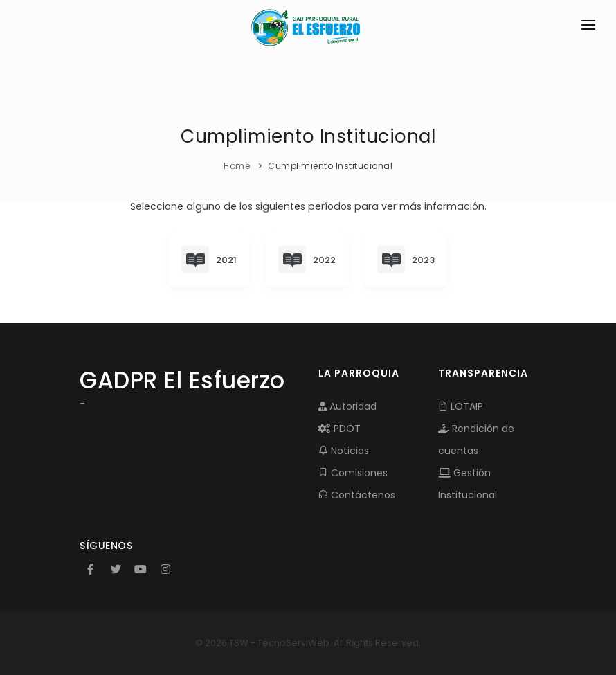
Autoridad (347, 406)
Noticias (344, 451)
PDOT (339, 429)
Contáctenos (357, 495)
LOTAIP (461, 406)
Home (237, 166)
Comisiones (353, 473)
